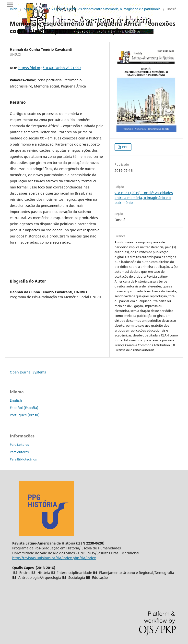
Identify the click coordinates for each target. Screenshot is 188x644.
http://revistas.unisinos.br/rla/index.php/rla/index (54, 558)
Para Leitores (19, 445)
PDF (125, 147)
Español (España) (24, 408)
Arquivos (30, 9)
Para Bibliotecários (23, 459)
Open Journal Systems (28, 372)
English (16, 400)
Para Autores (19, 452)
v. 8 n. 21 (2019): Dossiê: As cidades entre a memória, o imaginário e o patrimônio (102, 9)
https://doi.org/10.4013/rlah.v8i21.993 (50, 68)
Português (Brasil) (25, 415)
